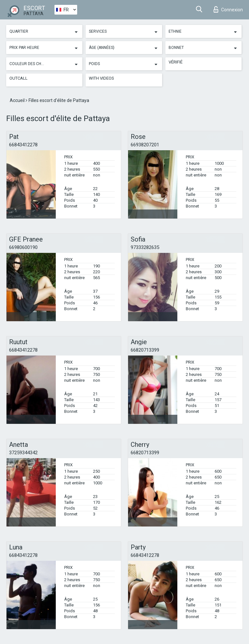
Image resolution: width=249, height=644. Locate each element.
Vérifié (176, 62)
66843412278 (23, 145)
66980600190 (23, 247)
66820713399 (145, 350)
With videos (101, 78)
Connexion (228, 9)
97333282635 (145, 247)
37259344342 (23, 453)
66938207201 (145, 145)
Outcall (18, 78)
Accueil (18, 100)
